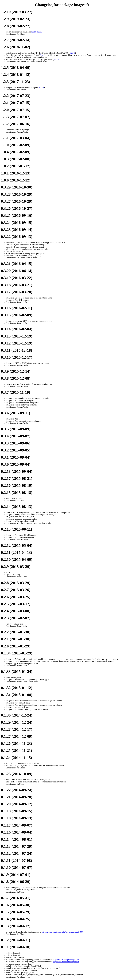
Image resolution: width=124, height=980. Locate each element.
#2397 (40, 32)
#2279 (56, 59)
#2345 (73, 53)
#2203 (42, 87)
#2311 (42, 55)
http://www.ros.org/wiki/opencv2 (66, 960)
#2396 (34, 32)
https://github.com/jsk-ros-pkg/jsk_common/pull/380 (62, 932)
